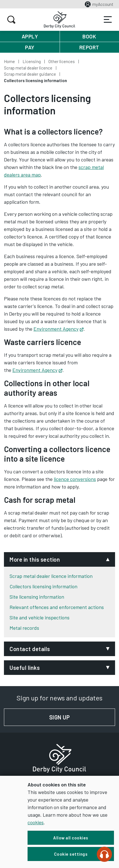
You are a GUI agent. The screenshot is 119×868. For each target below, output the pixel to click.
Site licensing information (37, 597)
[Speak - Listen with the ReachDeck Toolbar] (104, 854)
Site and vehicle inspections (40, 617)
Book (89, 36)
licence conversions (75, 479)
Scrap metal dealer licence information (51, 576)
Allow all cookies (71, 838)
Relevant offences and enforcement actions (57, 607)
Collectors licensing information (43, 586)
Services (108, 20)
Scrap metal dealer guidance (30, 74)
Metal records (24, 628)
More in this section (35, 559)
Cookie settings (71, 854)
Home (9, 61)
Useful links (25, 668)
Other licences (62, 61)
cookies (36, 822)
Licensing (32, 61)
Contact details (30, 649)
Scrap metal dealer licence (28, 68)
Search (11, 20)
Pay (30, 47)
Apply (30, 36)
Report (89, 47)
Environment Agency (59, 329)
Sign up (82, 717)
